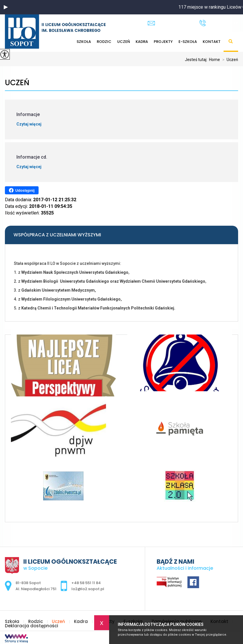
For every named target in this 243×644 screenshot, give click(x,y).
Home (214, 60)
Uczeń (124, 42)
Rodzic (36, 621)
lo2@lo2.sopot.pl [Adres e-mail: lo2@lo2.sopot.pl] (88, 589)
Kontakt (212, 42)
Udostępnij (22, 190)
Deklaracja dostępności (32, 626)
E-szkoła (188, 42)
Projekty (163, 42)
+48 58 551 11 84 (219, 23)
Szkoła (12, 621)
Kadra (142, 42)
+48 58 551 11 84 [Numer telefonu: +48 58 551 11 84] (86, 583)
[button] (6, 7)
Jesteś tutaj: (197, 60)
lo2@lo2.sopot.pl (169, 23)
